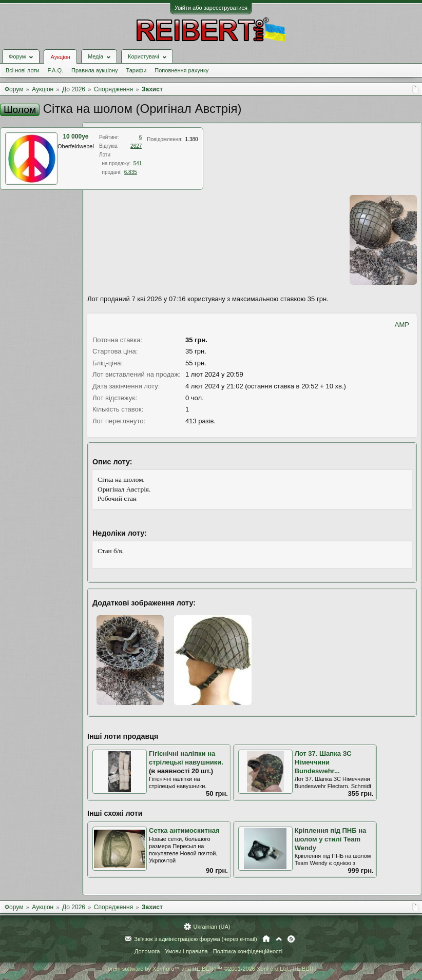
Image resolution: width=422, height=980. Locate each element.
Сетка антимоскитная (184, 830)
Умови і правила (186, 951)
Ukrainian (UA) (212, 927)
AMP (402, 325)
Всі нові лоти (22, 70)
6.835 (131, 172)
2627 (136, 146)
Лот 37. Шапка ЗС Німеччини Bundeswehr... (323, 762)
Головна (266, 939)
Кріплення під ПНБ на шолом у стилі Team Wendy (331, 839)
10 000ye (75, 136)
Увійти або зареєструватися (211, 8)
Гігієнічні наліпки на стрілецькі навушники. (186, 758)
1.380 (192, 139)
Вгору (279, 939)
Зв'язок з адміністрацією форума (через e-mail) (196, 939)
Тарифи (137, 70)
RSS (291, 939)
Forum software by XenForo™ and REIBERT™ (211, 969)
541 (138, 163)
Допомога (147, 951)
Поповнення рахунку (181, 70)
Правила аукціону (94, 70)
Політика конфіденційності (248, 951)
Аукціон (60, 57)
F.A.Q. (55, 70)
